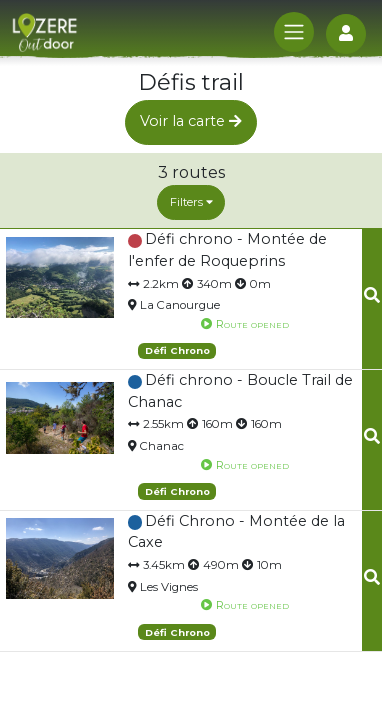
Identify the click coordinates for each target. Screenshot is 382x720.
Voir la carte (191, 121)
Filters (191, 202)
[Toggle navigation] (294, 32)
